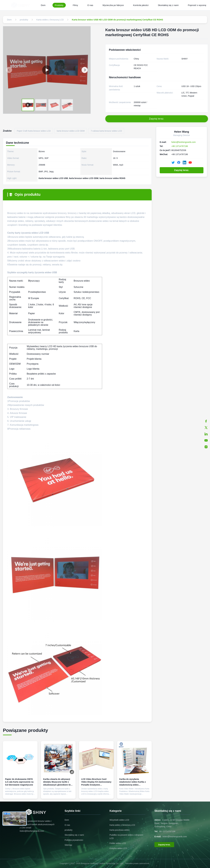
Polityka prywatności (74, 840)
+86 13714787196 (180, 146)
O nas (90, 5)
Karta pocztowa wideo (120, 830)
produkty (69, 830)
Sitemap (68, 845)
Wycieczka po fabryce (113, 5)
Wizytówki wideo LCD (119, 820)
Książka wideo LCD (118, 848)
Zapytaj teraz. (182, 170)
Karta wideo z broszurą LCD (122, 825)
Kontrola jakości (141, 5)
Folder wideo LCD (118, 843)
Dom (43, 5)
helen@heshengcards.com (184, 142)
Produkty (59, 5)
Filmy (75, 5)
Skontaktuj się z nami (168, 5)
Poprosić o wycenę (197, 5)
